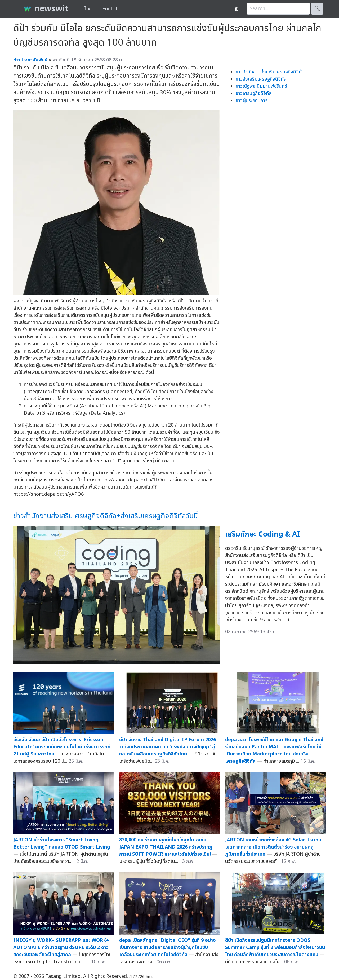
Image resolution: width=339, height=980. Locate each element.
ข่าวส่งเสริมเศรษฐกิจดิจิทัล (261, 79)
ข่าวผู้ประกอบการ (252, 101)
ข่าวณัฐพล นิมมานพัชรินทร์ (261, 86)
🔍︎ (317, 9)
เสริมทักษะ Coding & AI (263, 534)
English (110, 9)
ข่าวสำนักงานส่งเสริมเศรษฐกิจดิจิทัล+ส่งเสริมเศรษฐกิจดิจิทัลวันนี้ (106, 516)
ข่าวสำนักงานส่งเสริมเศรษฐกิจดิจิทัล (270, 72)
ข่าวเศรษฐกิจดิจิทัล (254, 93)
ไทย (88, 9)
